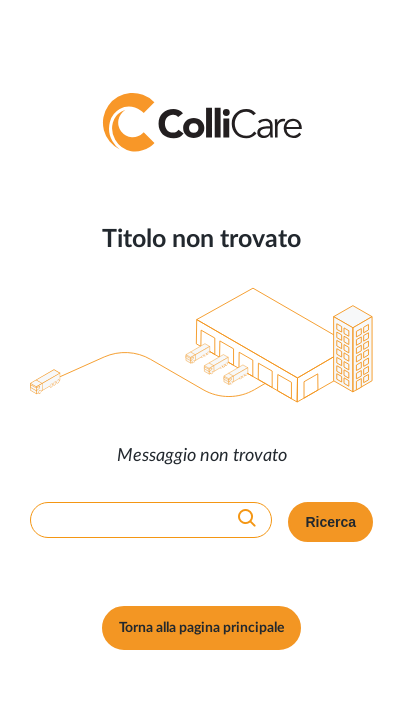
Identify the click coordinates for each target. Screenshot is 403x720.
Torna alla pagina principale (201, 628)
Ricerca (330, 522)
